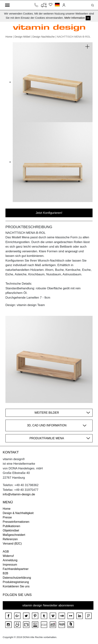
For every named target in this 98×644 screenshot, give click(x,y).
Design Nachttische (44, 37)
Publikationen (11, 526)
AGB (6, 552)
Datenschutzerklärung (17, 578)
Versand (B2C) (12, 544)
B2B (5, 573)
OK (88, 18)
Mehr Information (75, 18)
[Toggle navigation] (7, 5)
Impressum (10, 565)
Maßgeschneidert (14, 535)
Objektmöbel (11, 530)
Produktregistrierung (16, 582)
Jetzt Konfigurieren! (49, 213)
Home (9, 37)
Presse (7, 517)
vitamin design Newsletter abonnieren (48, 605)
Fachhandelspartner (16, 569)
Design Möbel (22, 37)
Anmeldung (10, 560)
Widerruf (8, 556)
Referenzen (10, 539)
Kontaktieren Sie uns (16, 586)
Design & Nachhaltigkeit (18, 513)
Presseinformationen (16, 522)
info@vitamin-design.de (19, 494)
